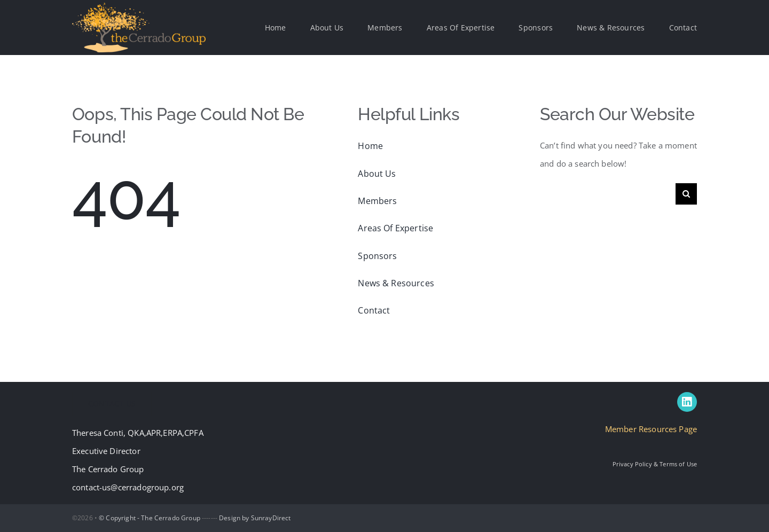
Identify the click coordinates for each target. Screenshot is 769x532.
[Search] (686, 194)
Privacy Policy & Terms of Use (655, 464)
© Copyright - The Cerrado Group (150, 518)
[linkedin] (687, 402)
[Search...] (608, 194)
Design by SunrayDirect (255, 518)
